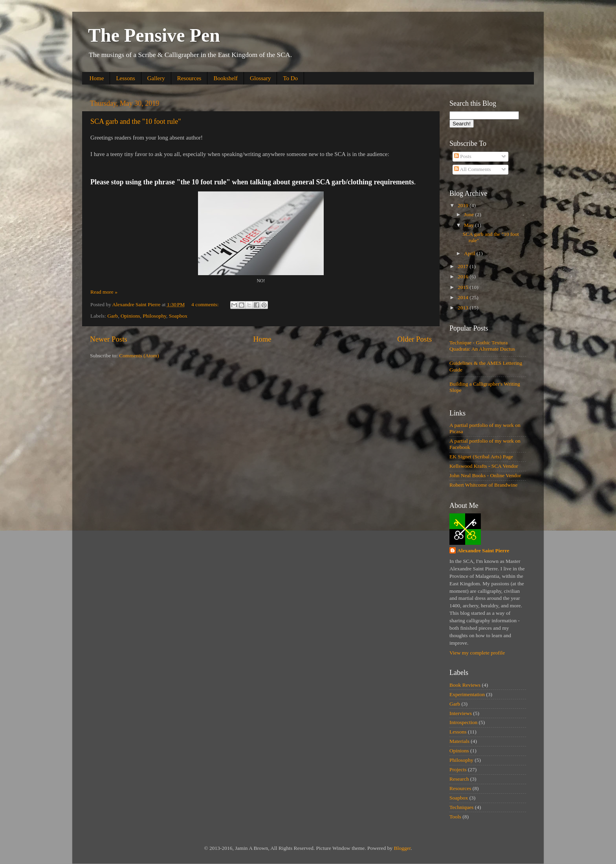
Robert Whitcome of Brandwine (483, 485)
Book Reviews (465, 685)
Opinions (130, 316)
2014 (464, 297)
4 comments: (206, 304)
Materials (459, 741)
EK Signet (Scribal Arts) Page (481, 457)
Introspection (463, 722)
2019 (464, 205)
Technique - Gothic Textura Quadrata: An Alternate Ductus (482, 346)
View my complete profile (477, 653)
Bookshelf (225, 78)
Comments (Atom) (139, 356)
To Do (290, 78)
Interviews (461, 713)
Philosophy (154, 316)
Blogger (402, 848)
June (469, 214)
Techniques (461, 807)
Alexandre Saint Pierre (483, 551)
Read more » (104, 292)
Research (459, 779)
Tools (455, 817)
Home (97, 78)
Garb (113, 316)
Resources (189, 78)
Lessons (125, 78)
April (470, 253)
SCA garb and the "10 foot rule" (136, 121)
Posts (463, 156)
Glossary (260, 78)
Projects (458, 769)
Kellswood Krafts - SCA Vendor (484, 466)
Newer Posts (109, 339)
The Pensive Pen (154, 35)
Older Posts (414, 339)
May (469, 225)
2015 (464, 287)
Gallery (156, 78)
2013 (464, 308)
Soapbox (178, 316)
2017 (464, 266)
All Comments (473, 169)
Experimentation (467, 694)
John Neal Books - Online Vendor (485, 475)
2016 (464, 277)
